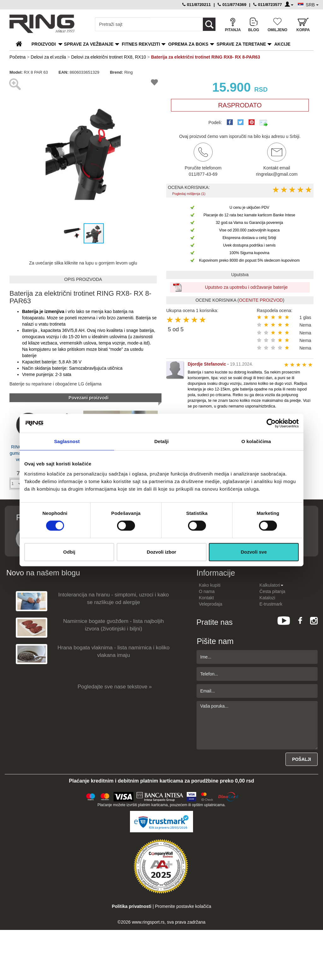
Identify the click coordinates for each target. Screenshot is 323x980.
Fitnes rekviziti (141, 44)
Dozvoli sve (254, 552)
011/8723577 (268, 5)
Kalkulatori (271, 585)
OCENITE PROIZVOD (261, 300)
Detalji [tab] (161, 441)
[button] (15, 149)
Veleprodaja (211, 604)
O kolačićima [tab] (256, 441)
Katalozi (267, 598)
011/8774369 (232, 5)
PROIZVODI (44, 44)
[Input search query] (123, 24)
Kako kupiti (210, 585)
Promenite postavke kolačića (183, 906)
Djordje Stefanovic (207, 364)
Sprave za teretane (241, 44)
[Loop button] (209, 24)
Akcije (282, 44)
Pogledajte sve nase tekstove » (115, 687)
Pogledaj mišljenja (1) (189, 194)
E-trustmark (271, 604)
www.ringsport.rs (148, 922)
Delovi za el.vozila (48, 57)
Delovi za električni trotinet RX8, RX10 (108, 57)
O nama (207, 591)
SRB (312, 5)
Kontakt (206, 598)
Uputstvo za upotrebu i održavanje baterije (246, 287)
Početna (18, 57)
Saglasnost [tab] (67, 441)
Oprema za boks (188, 44)
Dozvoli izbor (161, 552)
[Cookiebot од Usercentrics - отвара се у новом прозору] (271, 423)
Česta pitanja (273, 591)
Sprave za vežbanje (89, 44)
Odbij (69, 552)
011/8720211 (197, 5)
